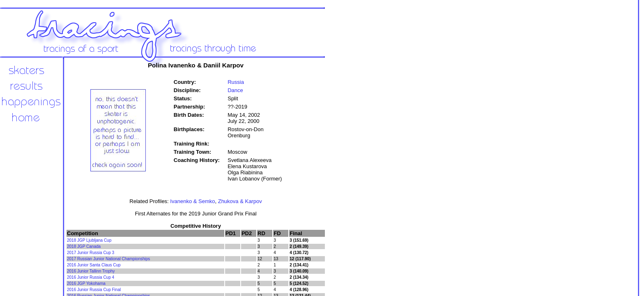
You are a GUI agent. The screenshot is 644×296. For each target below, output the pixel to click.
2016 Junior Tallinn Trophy (91, 271)
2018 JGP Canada (84, 246)
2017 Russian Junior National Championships (108, 259)
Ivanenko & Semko (192, 201)
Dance (235, 90)
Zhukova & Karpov (240, 201)
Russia (236, 82)
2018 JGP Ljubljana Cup (89, 240)
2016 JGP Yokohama (86, 283)
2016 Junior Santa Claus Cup (94, 265)
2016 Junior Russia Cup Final (94, 290)
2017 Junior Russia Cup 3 (91, 253)
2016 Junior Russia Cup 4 (91, 277)
